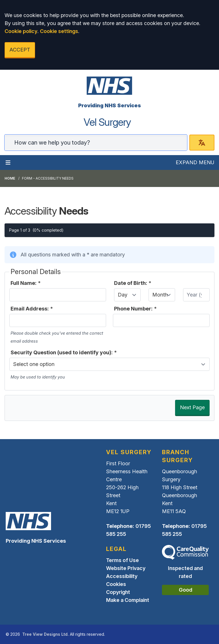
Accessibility (122, 576)
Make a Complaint (128, 600)
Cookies (116, 584)
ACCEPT (20, 50)
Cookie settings (59, 31)
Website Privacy (126, 568)
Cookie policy (21, 31)
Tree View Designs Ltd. (45, 634)
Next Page (192, 407)
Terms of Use (122, 560)
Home (10, 178)
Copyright (118, 592)
